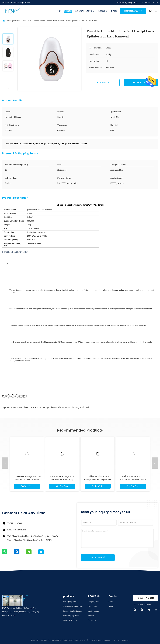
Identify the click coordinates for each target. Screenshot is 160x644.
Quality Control (94, 611)
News (111, 606)
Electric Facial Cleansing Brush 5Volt (74, 407)
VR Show (79, 11)
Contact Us (103, 11)
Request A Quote (133, 11)
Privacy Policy (36, 640)
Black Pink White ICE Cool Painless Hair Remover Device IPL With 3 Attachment (133, 479)
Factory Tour (93, 606)
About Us (91, 11)
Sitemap (91, 616)
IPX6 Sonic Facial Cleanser (19, 407)
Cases (111, 602)
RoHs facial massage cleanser (44, 407)
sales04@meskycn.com (17, 530)
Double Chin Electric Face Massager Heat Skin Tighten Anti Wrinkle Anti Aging (98, 479)
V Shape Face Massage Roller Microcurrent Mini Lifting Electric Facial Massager (62, 479)
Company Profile (94, 602)
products (15, 21)
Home (58, 11)
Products (68, 11)
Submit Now (98, 557)
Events (114, 11)
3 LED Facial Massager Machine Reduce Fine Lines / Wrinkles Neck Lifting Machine (27, 479)
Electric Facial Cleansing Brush (32, 21)
